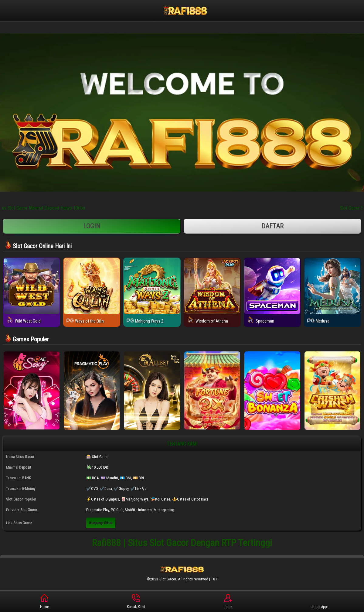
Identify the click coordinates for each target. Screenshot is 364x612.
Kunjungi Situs (101, 523)
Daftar (273, 226)
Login (92, 226)
